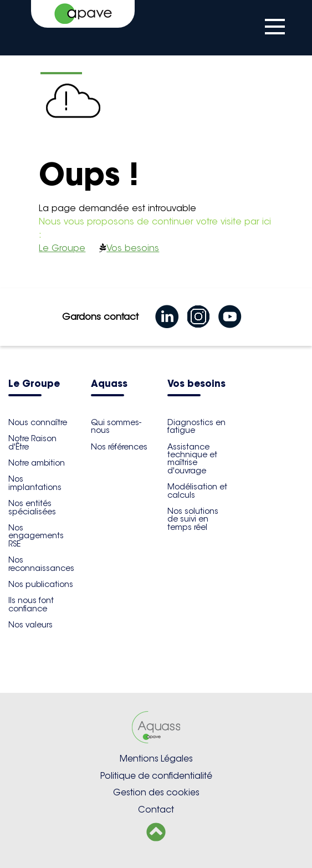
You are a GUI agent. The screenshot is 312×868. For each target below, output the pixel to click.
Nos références (119, 447)
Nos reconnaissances (41, 564)
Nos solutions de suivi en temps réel (193, 519)
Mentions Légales (156, 759)
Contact (156, 810)
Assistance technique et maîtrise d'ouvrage (192, 459)
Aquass (109, 384)
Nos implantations (35, 483)
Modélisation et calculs (197, 491)
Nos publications (41, 584)
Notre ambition (37, 463)
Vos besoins (133, 248)
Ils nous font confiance (31, 604)
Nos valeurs (30, 625)
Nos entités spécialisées (32, 507)
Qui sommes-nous (116, 426)
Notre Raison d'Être (32, 442)
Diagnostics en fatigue (196, 426)
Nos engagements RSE (36, 536)
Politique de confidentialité (156, 776)
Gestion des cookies (156, 792)
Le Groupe (62, 248)
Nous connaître (38, 422)
